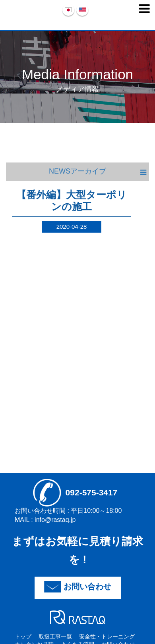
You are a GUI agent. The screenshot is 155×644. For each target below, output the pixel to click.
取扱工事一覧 (55, 636)
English (82, 10)
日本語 (68, 10)
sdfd (78, 617)
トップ (23, 636)
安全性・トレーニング (107, 636)
